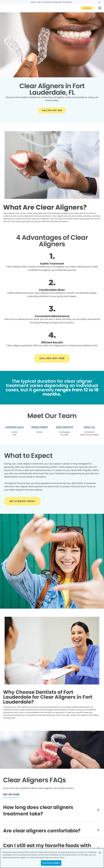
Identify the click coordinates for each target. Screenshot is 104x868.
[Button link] (87, 8)
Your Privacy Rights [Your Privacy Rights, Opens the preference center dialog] (51, 863)
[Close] (100, 853)
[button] (100, 8)
